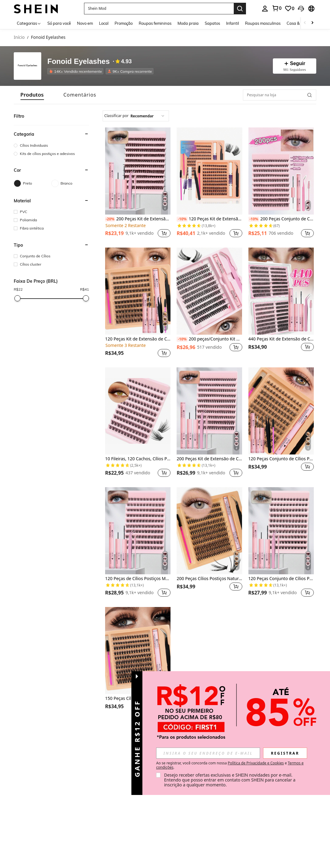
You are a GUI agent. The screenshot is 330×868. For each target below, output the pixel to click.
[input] (208, 753)
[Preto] (33, 183)
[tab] (32, 95)
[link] (277, 8)
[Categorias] (29, 23)
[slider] (17, 298)
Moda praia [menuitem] (188, 23)
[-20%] (110, 219)
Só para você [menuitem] (59, 23)
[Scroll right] (312, 23)
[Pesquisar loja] (310, 95)
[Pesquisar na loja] (280, 95)
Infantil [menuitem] (233, 23)
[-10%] (182, 219)
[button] (159, 9)
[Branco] (70, 183)
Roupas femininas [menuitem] (155, 23)
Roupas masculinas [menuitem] (263, 23)
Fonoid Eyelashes (79, 62)
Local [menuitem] (104, 23)
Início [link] (19, 37)
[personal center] (265, 9)
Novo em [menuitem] (85, 23)
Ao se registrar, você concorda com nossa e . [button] (230, 765)
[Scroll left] (305, 23)
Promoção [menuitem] (124, 23)
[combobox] (136, 116)
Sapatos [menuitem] (212, 23)
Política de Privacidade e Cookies (256, 763)
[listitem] (77, 71)
